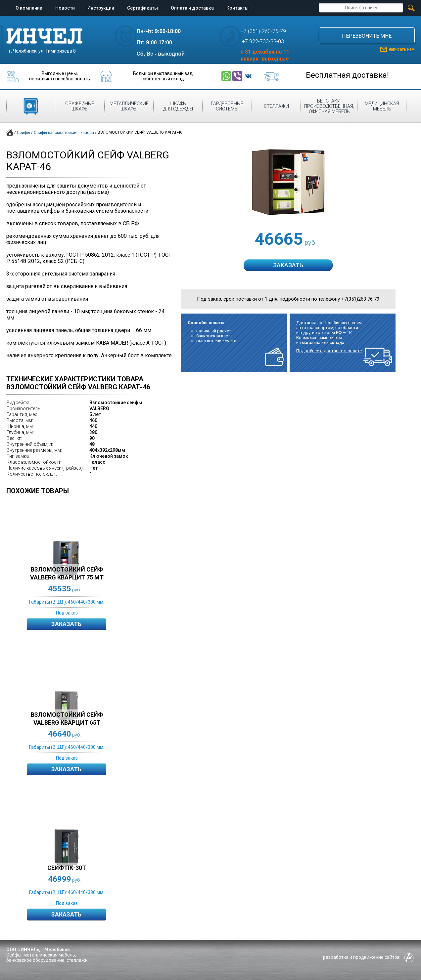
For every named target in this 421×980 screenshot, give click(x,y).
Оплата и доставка (192, 8)
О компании (29, 8)
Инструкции (101, 8)
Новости (65, 8)
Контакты (237, 8)
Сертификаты (142, 8)
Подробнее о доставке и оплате (329, 351)
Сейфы (23, 133)
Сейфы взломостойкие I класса (64, 133)
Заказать (66, 624)
